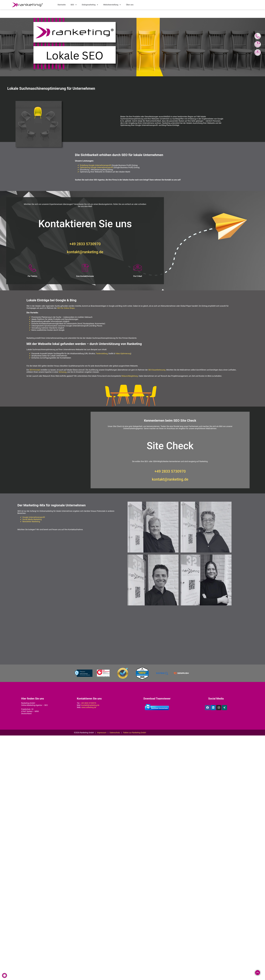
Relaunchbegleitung (130, 376)
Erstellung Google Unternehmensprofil (95, 165)
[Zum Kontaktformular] (85, 268)
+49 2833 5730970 (85, 244)
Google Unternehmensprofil (34, 517)
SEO (74, 5)
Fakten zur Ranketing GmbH (135, 733)
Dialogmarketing (90, 5)
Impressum (102, 733)
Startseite (62, 5)
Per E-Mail (138, 276)
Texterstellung (102, 354)
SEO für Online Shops (66, 308)
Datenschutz (115, 733)
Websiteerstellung (112, 5)
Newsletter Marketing (31, 522)
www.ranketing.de (89, 707)
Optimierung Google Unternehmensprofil (96, 168)
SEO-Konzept (35, 370)
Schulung (63, 372)
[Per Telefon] (32, 268)
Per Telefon (33, 276)
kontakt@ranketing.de (85, 252)
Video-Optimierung (123, 354)
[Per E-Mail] (138, 268)
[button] (5, 975)
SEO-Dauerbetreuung (157, 370)
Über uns (130, 5)
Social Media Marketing (32, 519)
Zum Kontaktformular (85, 276)
